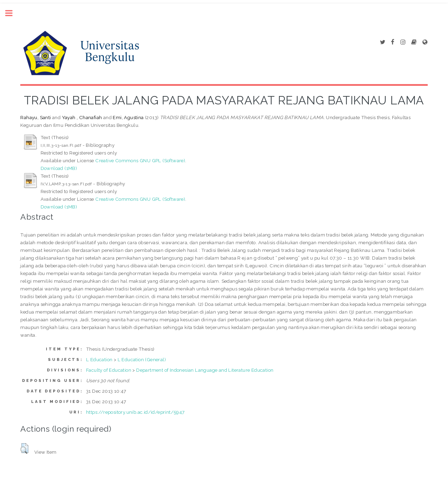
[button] (24, 448)
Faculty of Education (109, 370)
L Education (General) (142, 359)
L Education (99, 359)
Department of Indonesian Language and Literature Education (205, 370)
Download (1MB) (59, 168)
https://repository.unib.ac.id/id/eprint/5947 (135, 412)
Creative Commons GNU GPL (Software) (140, 160)
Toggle (13, 13)
